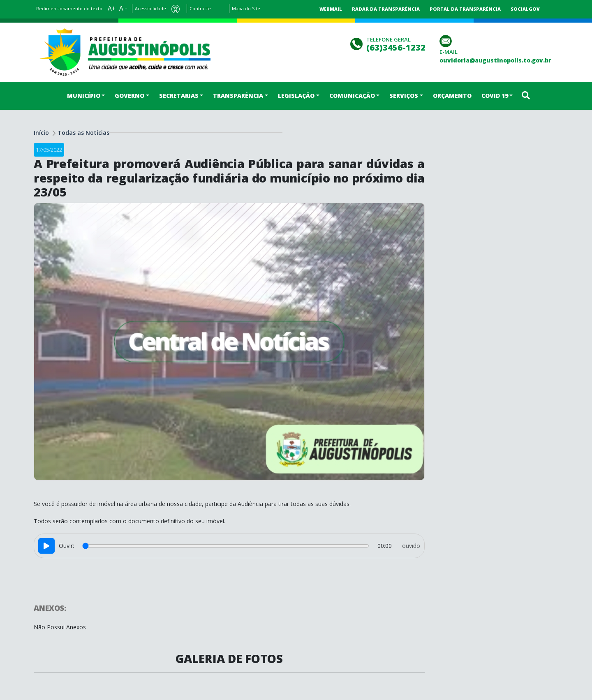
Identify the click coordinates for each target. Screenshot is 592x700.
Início (41, 133)
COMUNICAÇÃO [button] (352, 96)
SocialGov (525, 9)
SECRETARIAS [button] (179, 96)
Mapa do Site (246, 8)
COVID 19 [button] (495, 96)
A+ (112, 8)
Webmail (331, 9)
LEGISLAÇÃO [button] (296, 96)
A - (123, 8)
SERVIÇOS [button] (404, 96)
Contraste (200, 8)
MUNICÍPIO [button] (84, 96)
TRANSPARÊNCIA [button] (238, 96)
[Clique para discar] (357, 43)
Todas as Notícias (83, 133)
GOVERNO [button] (129, 96)
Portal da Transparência (465, 9)
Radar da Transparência (386, 9)
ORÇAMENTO (452, 96)
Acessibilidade (150, 8)
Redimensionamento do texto (69, 8)
